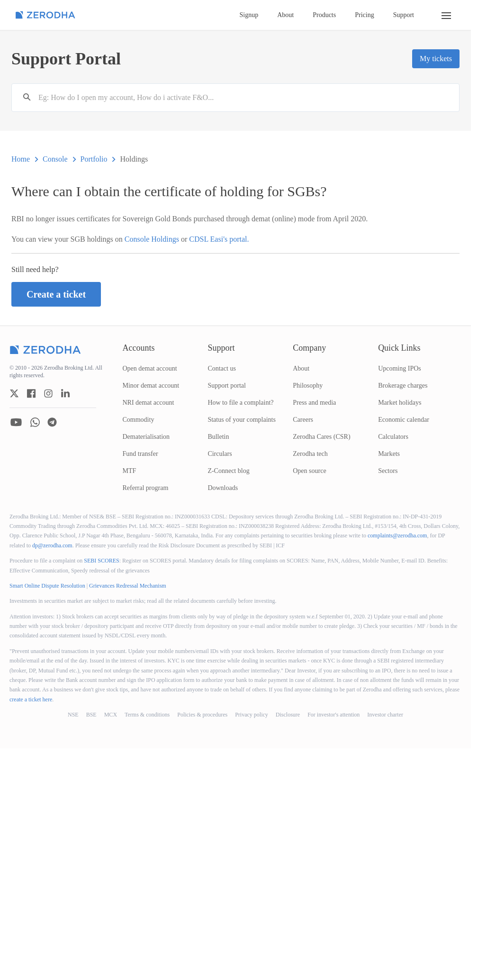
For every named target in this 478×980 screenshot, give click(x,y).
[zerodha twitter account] (14, 393)
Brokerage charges (403, 386)
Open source (309, 471)
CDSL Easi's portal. (219, 239)
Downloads (223, 488)
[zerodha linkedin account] (65, 393)
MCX (111, 715)
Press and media (314, 403)
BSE (91, 715)
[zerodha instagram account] (48, 393)
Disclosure (288, 715)
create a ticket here (31, 699)
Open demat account (150, 368)
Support (404, 15)
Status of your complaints (242, 420)
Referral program (146, 488)
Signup (249, 15)
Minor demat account (151, 386)
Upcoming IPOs (400, 368)
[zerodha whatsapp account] (35, 422)
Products (324, 15)
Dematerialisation (146, 437)
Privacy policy (252, 715)
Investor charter (385, 715)
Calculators (393, 437)
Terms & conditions (147, 715)
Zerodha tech (310, 454)
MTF (130, 471)
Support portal (227, 386)
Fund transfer (140, 454)
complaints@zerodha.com (397, 535)
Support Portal (66, 59)
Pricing (364, 15)
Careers (303, 420)
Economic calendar (404, 420)
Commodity (139, 420)
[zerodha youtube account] (16, 422)
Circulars (220, 454)
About (285, 15)
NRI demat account (149, 403)
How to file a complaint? (240, 403)
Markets (389, 454)
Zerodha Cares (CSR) (321, 437)
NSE (73, 715)
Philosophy (308, 386)
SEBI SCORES (101, 561)
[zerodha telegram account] (52, 422)
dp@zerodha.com (52, 545)
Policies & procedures (202, 715)
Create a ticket (56, 294)
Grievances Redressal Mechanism (128, 586)
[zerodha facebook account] (31, 393)
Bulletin (218, 437)
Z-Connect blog (228, 471)
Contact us (222, 368)
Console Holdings (153, 239)
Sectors (388, 471)
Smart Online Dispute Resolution (47, 586)
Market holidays (400, 403)
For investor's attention (334, 715)
